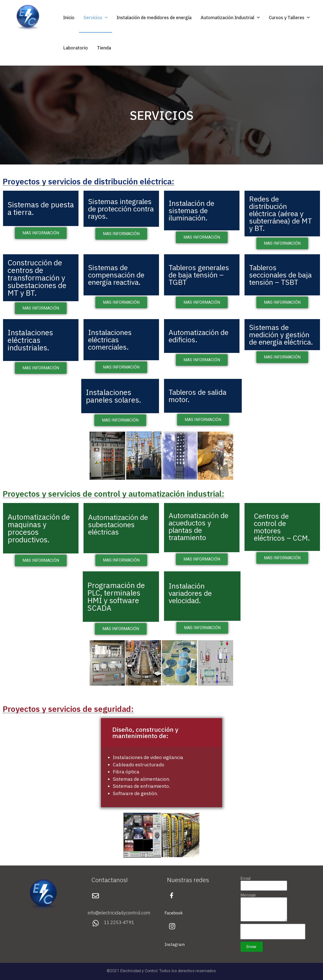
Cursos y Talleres (289, 18)
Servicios (96, 18)
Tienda (104, 48)
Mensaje (248, 895)
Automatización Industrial (230, 18)
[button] (161, 733)
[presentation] (273, 932)
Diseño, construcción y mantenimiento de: (145, 733)
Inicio (69, 18)
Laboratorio (75, 48)
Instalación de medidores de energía (154, 18)
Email (246, 879)
